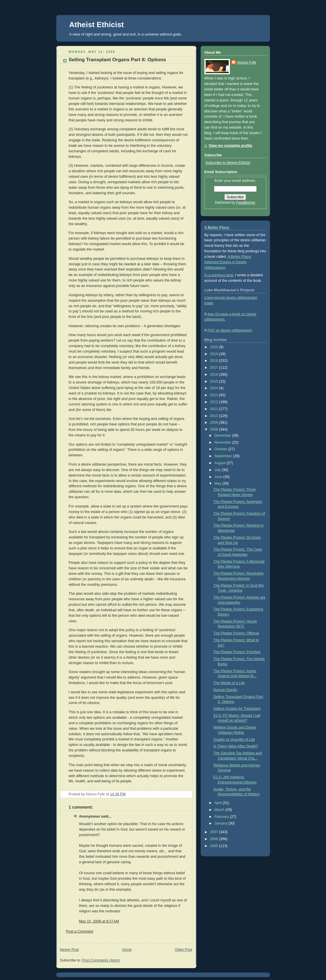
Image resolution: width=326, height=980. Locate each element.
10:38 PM (118, 794)
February (222, 817)
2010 (215, 416)
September (224, 456)
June (219, 477)
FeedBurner (246, 203)
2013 (215, 395)
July (218, 470)
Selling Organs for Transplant (237, 709)
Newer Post (69, 950)
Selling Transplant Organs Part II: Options (118, 60)
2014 (215, 388)
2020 (215, 347)
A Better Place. (217, 227)
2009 (215, 423)
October (221, 449)
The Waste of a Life (229, 683)
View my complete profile (231, 146)
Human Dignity (225, 690)
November (223, 442)
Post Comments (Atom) (101, 960)
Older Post (184, 950)
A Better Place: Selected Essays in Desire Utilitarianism (228, 262)
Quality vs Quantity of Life (234, 740)
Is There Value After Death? (236, 746)
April (218, 803)
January (221, 823)
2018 (215, 361)
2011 (215, 409)
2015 (215, 381)
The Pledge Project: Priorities (237, 652)
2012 (215, 402)
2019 (215, 354)
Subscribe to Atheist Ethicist (228, 163)
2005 (215, 846)
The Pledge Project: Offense (236, 633)
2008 (215, 429)
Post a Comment (80, 931)
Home (127, 950)
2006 (215, 839)
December (223, 436)
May (218, 483)
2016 (215, 375)
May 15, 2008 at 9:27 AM (99, 921)
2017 (215, 368)
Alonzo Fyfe (247, 62)
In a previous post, (219, 275)
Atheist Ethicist (97, 25)
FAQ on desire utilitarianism (230, 330)
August (220, 463)
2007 (215, 832)
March (220, 810)
